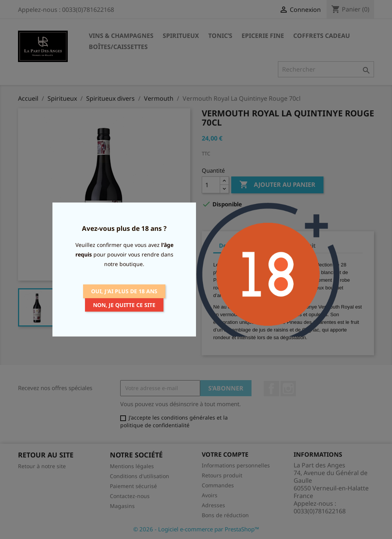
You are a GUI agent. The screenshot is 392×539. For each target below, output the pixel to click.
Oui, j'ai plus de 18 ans (124, 291)
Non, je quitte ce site (124, 305)
